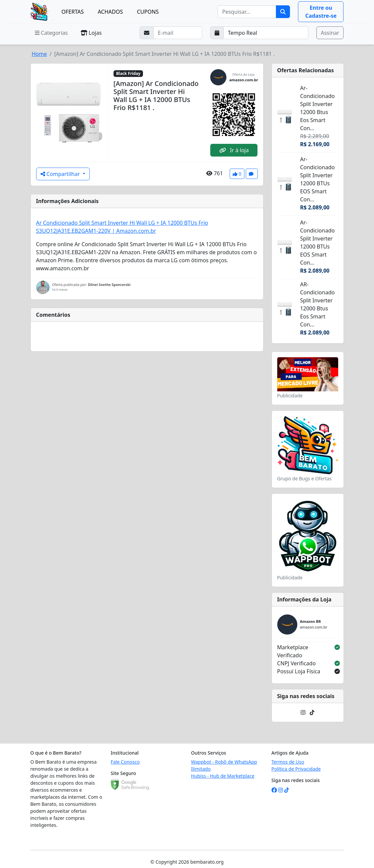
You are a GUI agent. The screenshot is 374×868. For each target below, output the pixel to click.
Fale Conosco (125, 762)
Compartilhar (61, 174)
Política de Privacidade (296, 769)
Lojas (91, 33)
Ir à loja (234, 150)
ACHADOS (110, 12)
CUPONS (148, 12)
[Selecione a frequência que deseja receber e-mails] (266, 33)
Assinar (330, 33)
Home (40, 54)
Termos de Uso (288, 762)
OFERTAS (72, 12)
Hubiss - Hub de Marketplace (223, 776)
